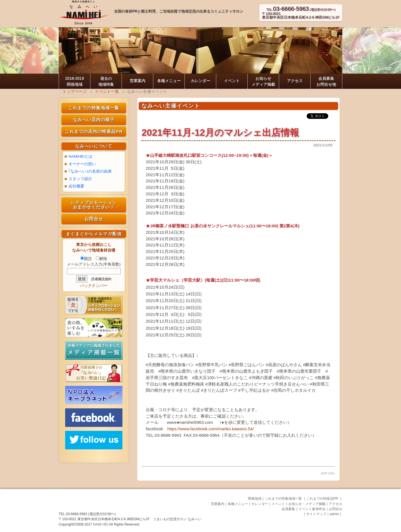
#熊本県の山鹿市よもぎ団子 (246, 371)
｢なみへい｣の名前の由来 (90, 171)
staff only (327, 473)
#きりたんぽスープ (219, 390)
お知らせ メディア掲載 (263, 81)
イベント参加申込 (312, 509)
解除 (102, 259)
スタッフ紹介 (80, 179)
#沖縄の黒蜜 (261, 378)
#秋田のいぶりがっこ (294, 378)
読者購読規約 (101, 279)
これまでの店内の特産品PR (94, 131)
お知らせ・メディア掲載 (307, 504)
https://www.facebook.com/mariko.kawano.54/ (211, 429)
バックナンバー (94, 286)
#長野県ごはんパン (247, 365)
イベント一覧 (107, 91)
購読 (86, 259)
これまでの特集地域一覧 (94, 108)
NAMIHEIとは (80, 156)
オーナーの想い (82, 164)
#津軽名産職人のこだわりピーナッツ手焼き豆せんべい (257, 384)
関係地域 (255, 499)
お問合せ (94, 219)
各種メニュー (169, 81)
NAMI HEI (101, 524)
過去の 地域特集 (106, 81)
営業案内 (138, 81)
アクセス (295, 81)
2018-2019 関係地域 (75, 81)
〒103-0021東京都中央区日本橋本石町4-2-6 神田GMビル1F (301, 16)
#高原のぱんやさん (284, 365)
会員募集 (288, 509)
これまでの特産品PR (323, 499)
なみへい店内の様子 (94, 120)
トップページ (75, 91)
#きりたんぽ (188, 390)
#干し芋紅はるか (254, 390)
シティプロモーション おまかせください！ (94, 205)
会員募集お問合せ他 (326, 81)
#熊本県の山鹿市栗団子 (299, 371)
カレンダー (200, 81)
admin (334, 514)
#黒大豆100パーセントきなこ (220, 378)
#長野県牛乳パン (212, 365)
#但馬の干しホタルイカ (293, 390)
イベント (232, 81)
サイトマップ (316, 514)
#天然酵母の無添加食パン (170, 365)
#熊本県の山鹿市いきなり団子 (187, 371)
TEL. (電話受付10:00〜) (301, 10)
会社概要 (76, 186)
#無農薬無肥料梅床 (186, 384)
